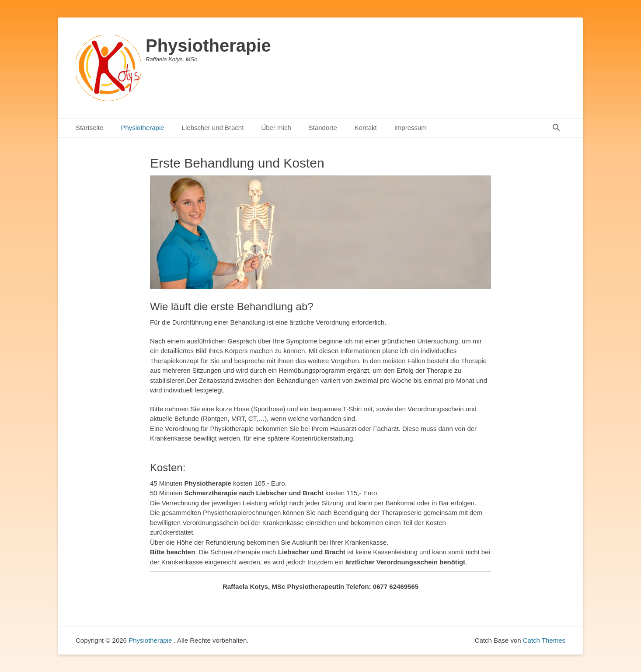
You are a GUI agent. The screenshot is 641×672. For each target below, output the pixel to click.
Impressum (411, 128)
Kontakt (366, 128)
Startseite (89, 128)
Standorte (323, 128)
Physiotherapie (208, 45)
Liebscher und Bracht (213, 128)
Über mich (276, 128)
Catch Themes (544, 640)
